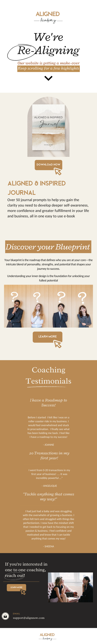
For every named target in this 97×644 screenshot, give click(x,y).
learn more (48, 336)
